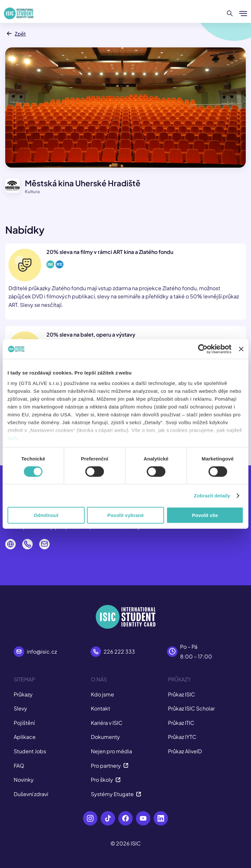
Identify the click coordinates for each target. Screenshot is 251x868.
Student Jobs (30, 751)
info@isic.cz (42, 651)
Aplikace (25, 737)
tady (13, 438)
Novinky (24, 780)
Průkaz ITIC (181, 723)
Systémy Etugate (116, 794)
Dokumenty (105, 737)
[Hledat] (230, 13)
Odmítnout (46, 515)
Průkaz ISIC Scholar (191, 708)
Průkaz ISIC (182, 694)
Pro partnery (110, 766)
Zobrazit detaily (212, 496)
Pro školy (106, 780)
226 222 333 (119, 651)
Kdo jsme (102, 694)
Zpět (16, 33)
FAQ (19, 766)
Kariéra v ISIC (107, 723)
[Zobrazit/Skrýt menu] (243, 13)
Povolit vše (205, 515)
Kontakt (100, 708)
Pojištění (24, 723)
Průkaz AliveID (185, 751)
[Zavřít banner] (241, 349)
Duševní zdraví (31, 794)
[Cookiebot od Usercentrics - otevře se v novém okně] (203, 349)
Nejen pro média (111, 751)
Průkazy (23, 694)
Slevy (20, 708)
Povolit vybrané (125, 515)
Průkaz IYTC (182, 737)
